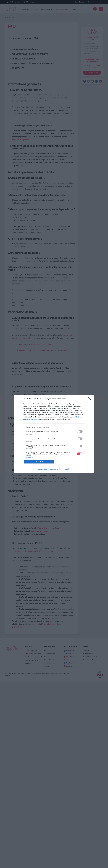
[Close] (90, 399)
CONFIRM (39, 462)
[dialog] (54, 434)
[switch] (80, 432)
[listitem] (54, 427)
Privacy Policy (66, 469)
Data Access (54, 469)
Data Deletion (42, 469)
